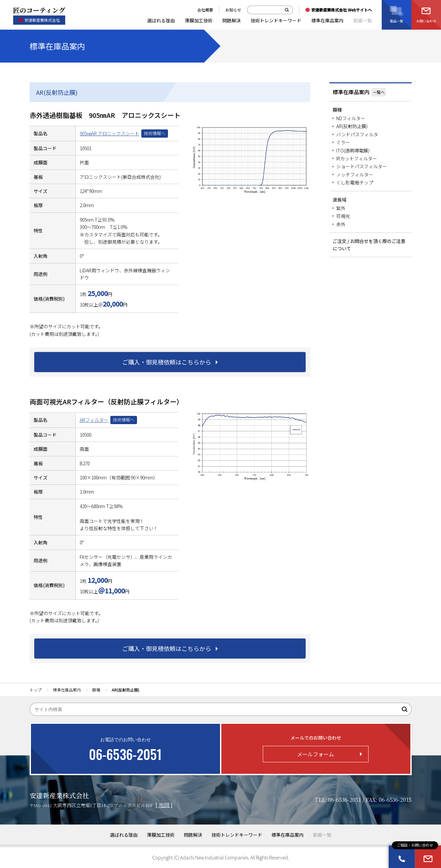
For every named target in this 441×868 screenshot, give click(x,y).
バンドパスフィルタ (357, 134)
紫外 (341, 208)
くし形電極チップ (355, 182)
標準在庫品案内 (351, 92)
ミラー (343, 142)
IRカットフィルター (357, 158)
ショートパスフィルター (362, 166)
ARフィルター (94, 420)
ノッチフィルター (355, 175)
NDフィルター (351, 118)
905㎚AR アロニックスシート (110, 133)
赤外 (341, 224)
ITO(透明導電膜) (353, 150)
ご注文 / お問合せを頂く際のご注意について (369, 245)
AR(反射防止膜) (352, 126)
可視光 (343, 216)
